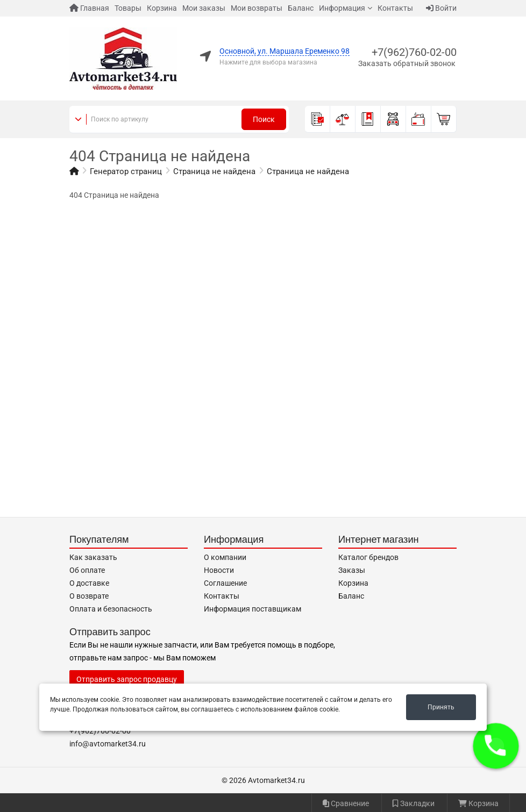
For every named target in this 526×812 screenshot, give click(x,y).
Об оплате (87, 570)
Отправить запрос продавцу (127, 679)
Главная (89, 8)
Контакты (395, 8)
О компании (225, 557)
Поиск (264, 119)
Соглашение (225, 583)
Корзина (162, 8)
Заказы (352, 570)
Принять (441, 707)
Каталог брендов (368, 557)
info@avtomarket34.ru (108, 744)
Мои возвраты (257, 8)
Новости (219, 570)
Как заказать (93, 557)
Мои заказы (204, 8)
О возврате (89, 596)
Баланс (301, 8)
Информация (342, 8)
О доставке (89, 583)
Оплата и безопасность (111, 609)
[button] (496, 746)
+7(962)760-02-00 (414, 52)
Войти (441, 8)
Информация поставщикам (253, 609)
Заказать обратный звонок (407, 63)
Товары (128, 8)
